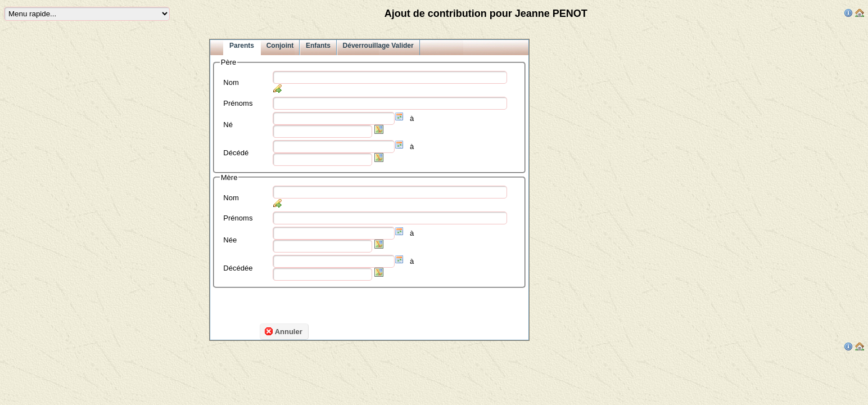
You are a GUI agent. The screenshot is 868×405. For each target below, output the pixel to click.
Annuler (283, 331)
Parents (242, 46)
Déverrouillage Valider (378, 46)
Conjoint (280, 46)
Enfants (318, 46)
